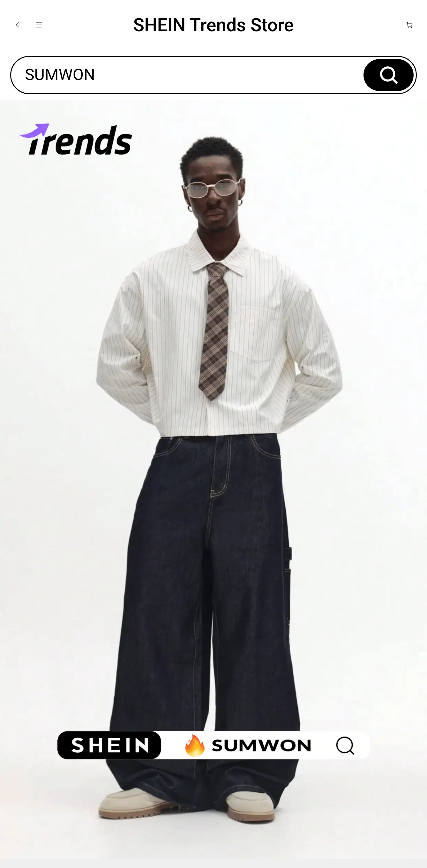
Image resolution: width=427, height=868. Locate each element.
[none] (213, 480)
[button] (18, 25)
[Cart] (409, 25)
